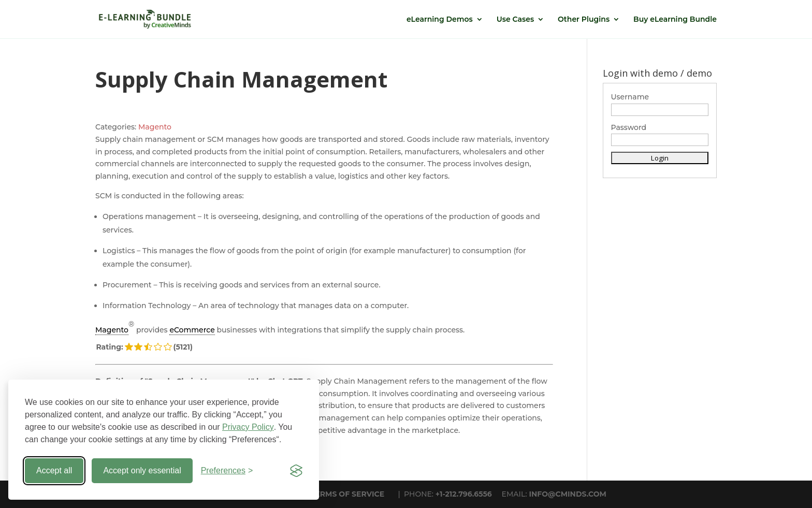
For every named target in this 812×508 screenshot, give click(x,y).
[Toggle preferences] (227, 471)
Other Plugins (584, 20)
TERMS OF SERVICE (347, 494)
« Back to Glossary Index (140, 448)
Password (629, 127)
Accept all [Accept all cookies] (54, 470)
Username (630, 97)
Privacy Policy (248, 427)
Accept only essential (142, 470)
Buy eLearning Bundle (675, 20)
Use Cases (515, 20)
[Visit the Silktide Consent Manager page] (296, 471)
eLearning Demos (440, 20)
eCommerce (192, 330)
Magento (155, 127)
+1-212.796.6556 (464, 494)
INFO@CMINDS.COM (568, 494)
